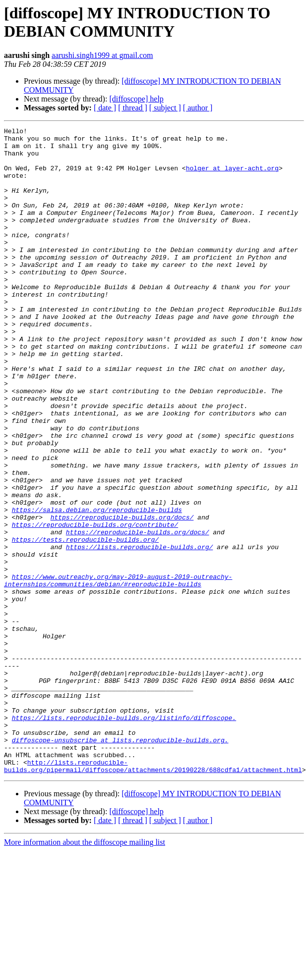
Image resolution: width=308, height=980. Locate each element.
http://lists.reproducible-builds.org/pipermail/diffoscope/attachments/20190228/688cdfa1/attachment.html (153, 894)
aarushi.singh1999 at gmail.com (102, 55)
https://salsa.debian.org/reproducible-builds (97, 587)
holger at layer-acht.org (232, 177)
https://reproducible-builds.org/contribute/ (95, 605)
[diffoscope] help (136, 99)
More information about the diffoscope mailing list (85, 971)
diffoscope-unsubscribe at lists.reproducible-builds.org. (120, 863)
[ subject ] (165, 108)
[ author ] (198, 108)
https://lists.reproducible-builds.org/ (139, 631)
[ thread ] (133, 108)
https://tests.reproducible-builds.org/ (85, 622)
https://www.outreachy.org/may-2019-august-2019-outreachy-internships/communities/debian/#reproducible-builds (118, 671)
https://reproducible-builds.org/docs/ (122, 596)
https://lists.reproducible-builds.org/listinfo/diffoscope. (124, 836)
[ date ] (105, 108)
